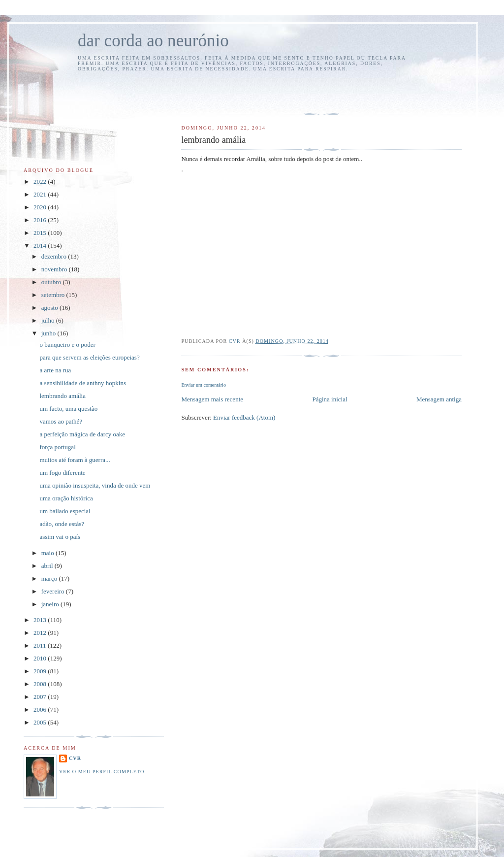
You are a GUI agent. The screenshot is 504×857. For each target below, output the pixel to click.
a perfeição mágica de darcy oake (82, 434)
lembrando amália (63, 396)
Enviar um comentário (204, 385)
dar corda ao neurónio (153, 41)
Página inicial (330, 399)
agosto (50, 308)
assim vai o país (60, 537)
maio (48, 553)
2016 (41, 220)
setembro (54, 295)
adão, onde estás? (62, 524)
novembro (55, 269)
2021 (41, 194)
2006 (41, 709)
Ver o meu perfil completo (102, 772)
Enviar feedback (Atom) (244, 417)
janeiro (51, 604)
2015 (41, 233)
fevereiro (54, 591)
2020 (41, 207)
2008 (41, 684)
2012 (41, 633)
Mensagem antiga (439, 399)
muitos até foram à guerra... (75, 460)
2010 (41, 658)
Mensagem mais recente (212, 399)
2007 (41, 697)
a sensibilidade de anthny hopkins (82, 383)
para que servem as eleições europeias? (89, 357)
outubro (52, 282)
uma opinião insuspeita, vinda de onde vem (95, 485)
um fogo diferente (62, 473)
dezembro (55, 256)
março (50, 578)
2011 (41, 645)
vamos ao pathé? (61, 421)
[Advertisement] (239, 91)
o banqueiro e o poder (67, 345)
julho (49, 320)
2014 (41, 246)
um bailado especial (65, 511)
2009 (41, 671)
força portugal (57, 447)
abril (48, 566)
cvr (75, 758)
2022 (41, 181)
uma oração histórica (66, 498)
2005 (41, 722)
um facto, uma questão (68, 409)
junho (49, 333)
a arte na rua (55, 370)
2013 (41, 620)
